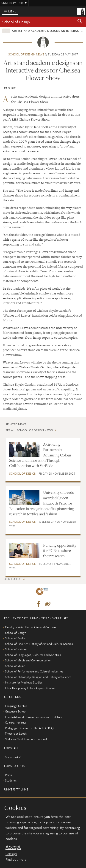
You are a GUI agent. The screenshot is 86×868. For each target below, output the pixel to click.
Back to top (12, 579)
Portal (9, 775)
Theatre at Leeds (16, 733)
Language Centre (16, 706)
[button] (80, 22)
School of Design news (26, 54)
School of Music (15, 666)
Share (12, 88)
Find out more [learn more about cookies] (16, 859)
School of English (16, 638)
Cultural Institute (16, 722)
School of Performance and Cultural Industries (34, 671)
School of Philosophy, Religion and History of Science (38, 677)
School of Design (16, 22)
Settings (11, 854)
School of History (16, 649)
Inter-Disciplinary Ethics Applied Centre (30, 688)
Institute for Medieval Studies (24, 682)
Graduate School (16, 711)
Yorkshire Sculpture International (26, 739)
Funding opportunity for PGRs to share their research (60, 551)
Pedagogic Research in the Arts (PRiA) (29, 728)
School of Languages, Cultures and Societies (33, 655)
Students (11, 780)
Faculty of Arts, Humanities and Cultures (31, 627)
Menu (12, 11)
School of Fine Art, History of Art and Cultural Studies (39, 644)
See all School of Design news (29, 430)
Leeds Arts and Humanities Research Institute (34, 717)
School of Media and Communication (28, 660)
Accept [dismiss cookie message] (13, 847)
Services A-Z (13, 757)
